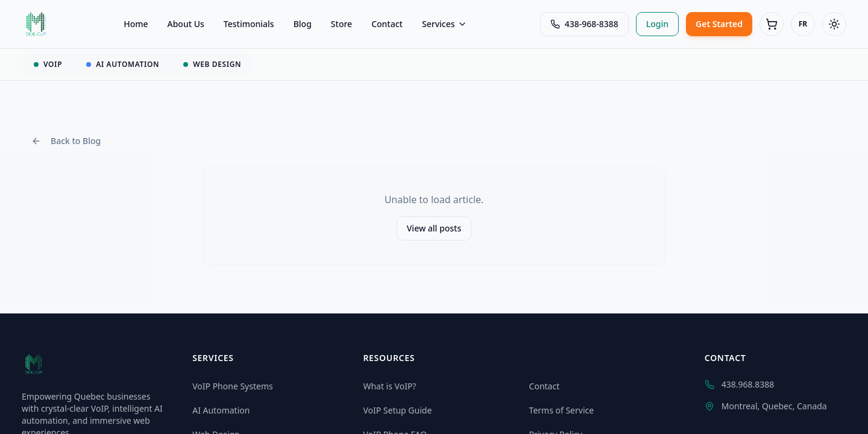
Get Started (719, 24)
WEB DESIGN (212, 64)
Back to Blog (66, 141)
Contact (387, 24)
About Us (186, 24)
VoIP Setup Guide (397, 410)
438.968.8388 (740, 384)
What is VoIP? (389, 386)
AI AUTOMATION (123, 64)
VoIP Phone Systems (233, 386)
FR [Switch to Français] (803, 24)
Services (445, 24)
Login (657, 24)
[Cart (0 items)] (772, 24)
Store (341, 24)
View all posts (434, 228)
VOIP (48, 64)
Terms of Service (562, 410)
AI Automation (221, 410)
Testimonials (249, 24)
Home (136, 24)
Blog (303, 24)
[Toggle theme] (834, 24)
